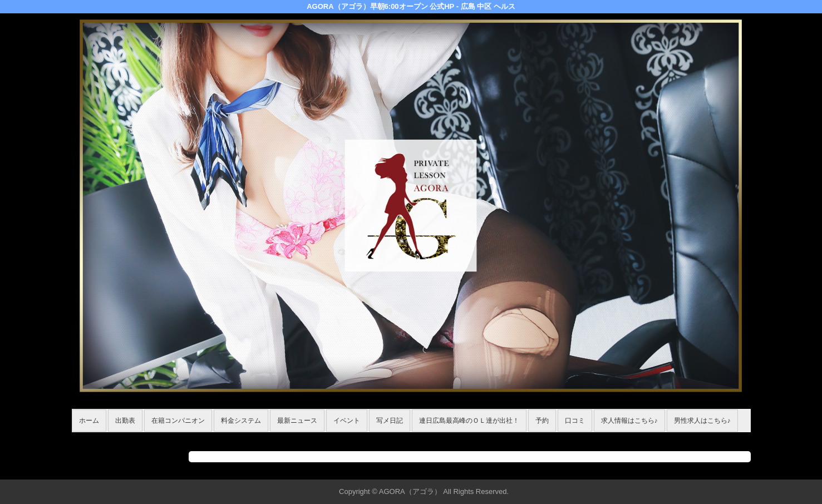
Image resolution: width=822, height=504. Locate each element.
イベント (347, 421)
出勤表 (125, 421)
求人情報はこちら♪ (629, 421)
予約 (542, 421)
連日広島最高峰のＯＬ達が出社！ (469, 421)
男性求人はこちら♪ (702, 421)
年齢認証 (89, 438)
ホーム (89, 421)
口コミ (575, 421)
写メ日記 (390, 421)
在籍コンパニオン (178, 421)
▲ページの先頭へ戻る (709, 469)
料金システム (241, 421)
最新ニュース (297, 421)
